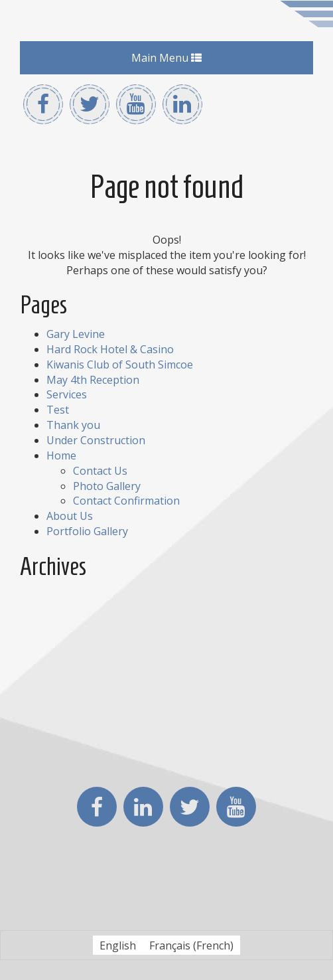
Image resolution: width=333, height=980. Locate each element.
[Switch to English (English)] (118, 945)
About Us (70, 516)
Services (67, 394)
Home (61, 455)
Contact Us (100, 471)
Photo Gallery (107, 486)
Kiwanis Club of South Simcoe (120, 365)
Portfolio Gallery (87, 531)
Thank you (73, 425)
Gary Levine (76, 334)
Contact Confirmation (126, 501)
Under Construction (96, 440)
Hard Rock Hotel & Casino (110, 349)
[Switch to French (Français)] (191, 945)
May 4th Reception (93, 380)
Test (58, 410)
